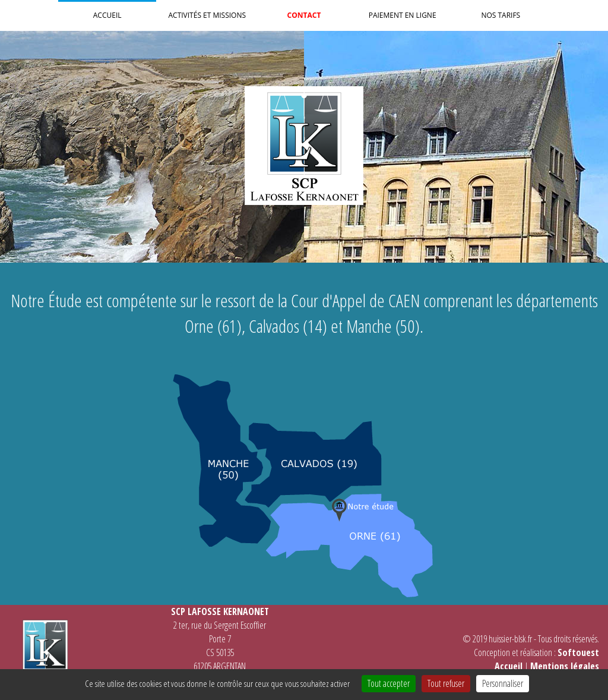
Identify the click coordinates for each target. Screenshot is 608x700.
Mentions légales (565, 666)
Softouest (578, 652)
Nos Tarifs (501, 15)
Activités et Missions (207, 15)
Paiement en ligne (403, 15)
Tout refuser (446, 683)
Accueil (107, 15)
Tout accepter (389, 683)
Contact (304, 15)
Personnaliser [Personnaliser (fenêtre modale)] (503, 683)
